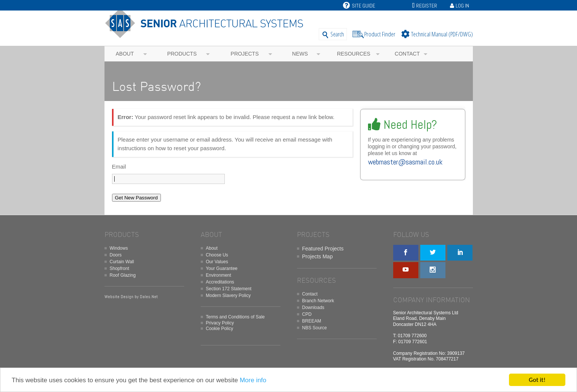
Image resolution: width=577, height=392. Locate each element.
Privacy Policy (220, 323)
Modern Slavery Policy (228, 296)
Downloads (313, 308)
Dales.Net (149, 297)
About (125, 54)
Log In (462, 6)
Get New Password (136, 198)
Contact (407, 54)
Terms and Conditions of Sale (235, 317)
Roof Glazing (123, 275)
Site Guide (359, 6)
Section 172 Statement (229, 289)
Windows (119, 248)
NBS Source (315, 328)
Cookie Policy (220, 329)
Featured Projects (323, 249)
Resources (354, 54)
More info (253, 381)
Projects (245, 54)
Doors (116, 255)
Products (182, 54)
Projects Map (318, 256)
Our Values (217, 262)
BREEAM (312, 321)
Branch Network (318, 301)
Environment (219, 275)
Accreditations (220, 282)
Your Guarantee (222, 268)
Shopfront (120, 268)
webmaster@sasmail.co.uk (405, 162)
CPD (307, 314)
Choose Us (217, 255)
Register (427, 6)
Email (119, 167)
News (300, 54)
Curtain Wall (122, 262)
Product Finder (380, 34)
